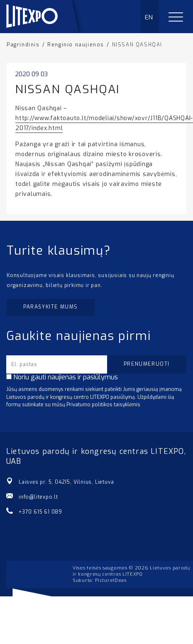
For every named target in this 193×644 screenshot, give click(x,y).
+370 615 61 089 (40, 512)
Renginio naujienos (76, 45)
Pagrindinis (23, 45)
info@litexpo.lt (38, 497)
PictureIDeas (111, 580)
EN (149, 17)
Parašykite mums (51, 307)
